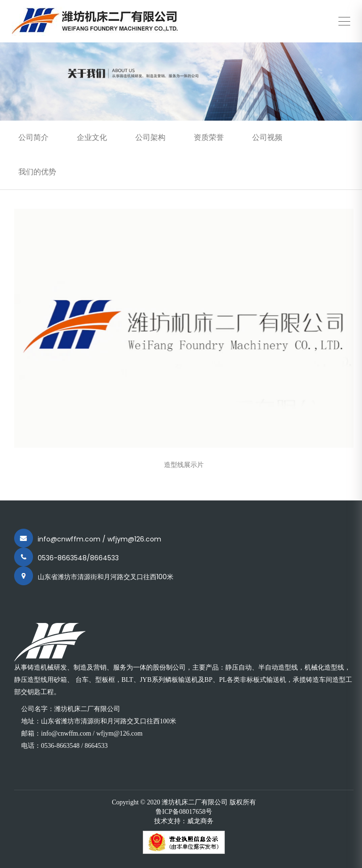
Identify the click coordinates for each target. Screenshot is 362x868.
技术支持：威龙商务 (184, 821)
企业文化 (92, 137)
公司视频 (267, 137)
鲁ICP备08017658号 (184, 812)
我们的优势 (37, 172)
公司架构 (150, 137)
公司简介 (33, 137)
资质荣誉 (209, 137)
